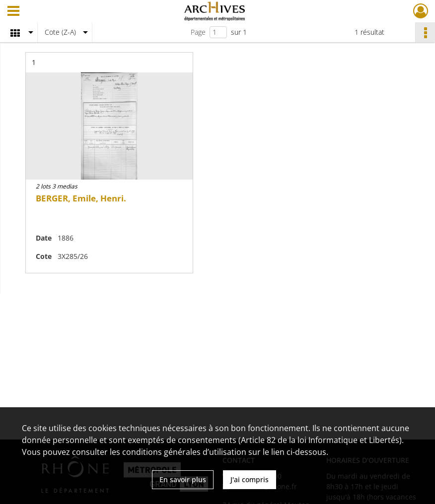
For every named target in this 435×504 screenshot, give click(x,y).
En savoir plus (183, 479)
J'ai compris (250, 479)
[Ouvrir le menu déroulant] (13, 12)
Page (198, 32)
